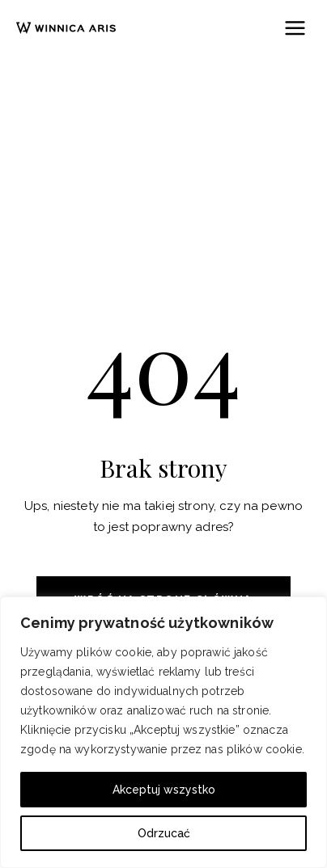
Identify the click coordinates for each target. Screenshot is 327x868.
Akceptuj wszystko (164, 790)
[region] (163, 732)
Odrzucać (164, 833)
